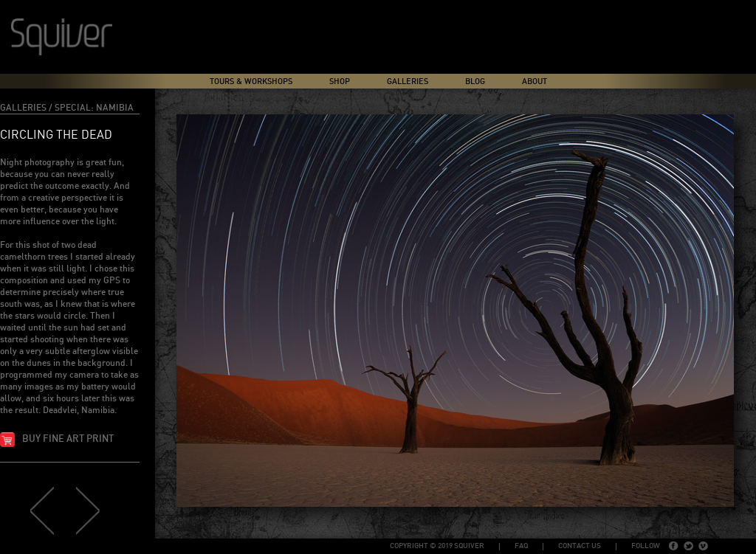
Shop (340, 82)
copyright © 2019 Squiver (437, 546)
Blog (475, 82)
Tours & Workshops (251, 82)
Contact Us (580, 546)
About (535, 82)
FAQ (521, 546)
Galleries (408, 82)
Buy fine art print (68, 439)
